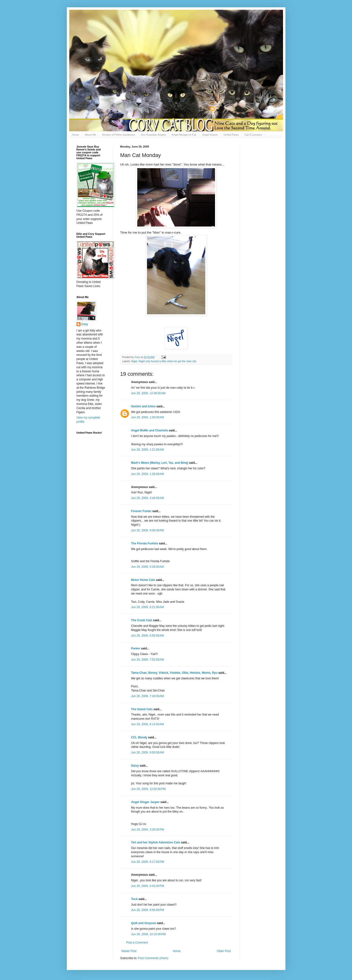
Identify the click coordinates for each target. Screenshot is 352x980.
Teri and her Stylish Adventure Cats (156, 842)
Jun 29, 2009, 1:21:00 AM (148, 450)
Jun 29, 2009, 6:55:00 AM (148, 636)
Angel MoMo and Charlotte (150, 430)
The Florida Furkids (145, 543)
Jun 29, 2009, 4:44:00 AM (148, 498)
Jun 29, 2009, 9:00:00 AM (148, 752)
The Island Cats (142, 709)
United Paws (231, 135)
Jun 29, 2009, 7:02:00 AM (148, 660)
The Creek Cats (142, 620)
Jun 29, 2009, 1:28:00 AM (148, 474)
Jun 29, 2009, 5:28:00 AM (148, 567)
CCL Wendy (139, 737)
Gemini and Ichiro (143, 406)
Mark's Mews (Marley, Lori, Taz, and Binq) (160, 463)
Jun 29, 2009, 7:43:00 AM (148, 696)
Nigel (134, 361)
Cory (85, 324)
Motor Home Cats (143, 580)
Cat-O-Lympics (253, 135)
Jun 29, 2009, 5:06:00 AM (148, 530)
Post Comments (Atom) (153, 958)
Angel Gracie (210, 135)
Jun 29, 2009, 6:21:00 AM (148, 607)
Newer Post (129, 951)
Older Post (224, 951)
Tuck (134, 899)
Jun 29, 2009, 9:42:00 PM (148, 886)
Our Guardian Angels (153, 135)
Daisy (135, 766)
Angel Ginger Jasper (145, 802)
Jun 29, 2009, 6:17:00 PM (148, 862)
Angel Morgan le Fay (184, 135)
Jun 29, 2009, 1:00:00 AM (148, 417)
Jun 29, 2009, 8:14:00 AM (148, 724)
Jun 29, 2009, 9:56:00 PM (148, 910)
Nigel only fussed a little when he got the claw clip (167, 361)
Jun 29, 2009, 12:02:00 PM (148, 789)
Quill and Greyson (144, 923)
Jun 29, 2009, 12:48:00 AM (148, 393)
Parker (136, 648)
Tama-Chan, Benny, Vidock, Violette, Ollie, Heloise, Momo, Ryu (174, 673)
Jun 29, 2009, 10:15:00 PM (148, 934)
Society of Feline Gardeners (119, 135)
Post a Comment (137, 943)
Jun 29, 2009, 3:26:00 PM (148, 830)
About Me (90, 135)
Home (75, 135)
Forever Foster (141, 511)
